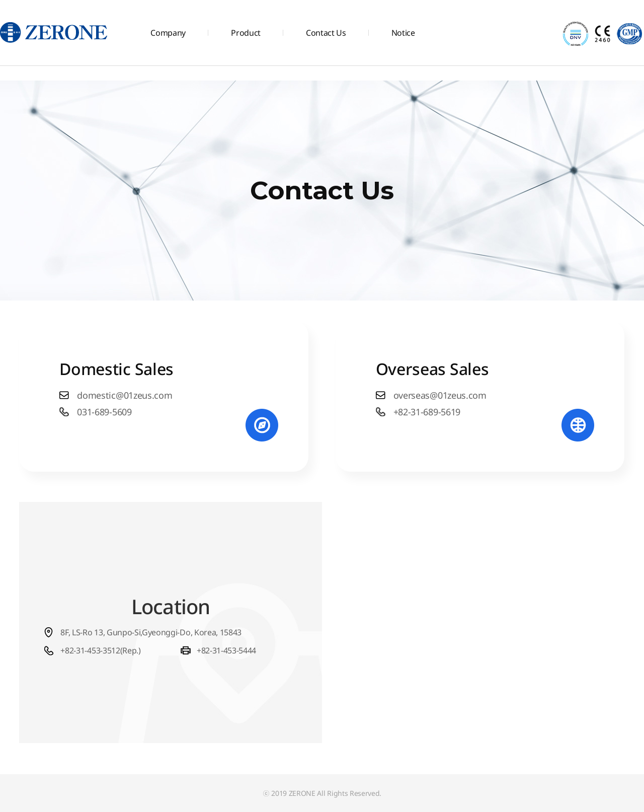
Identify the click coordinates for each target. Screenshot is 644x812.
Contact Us (326, 33)
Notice (403, 33)
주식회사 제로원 (54, 33)
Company (168, 33)
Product (246, 33)
